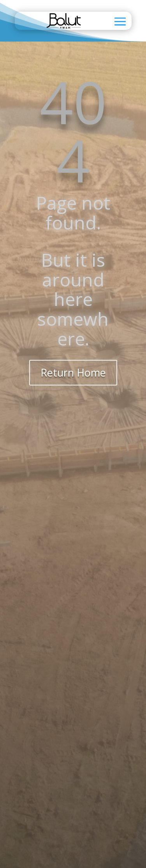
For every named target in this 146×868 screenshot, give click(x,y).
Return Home (73, 372)
